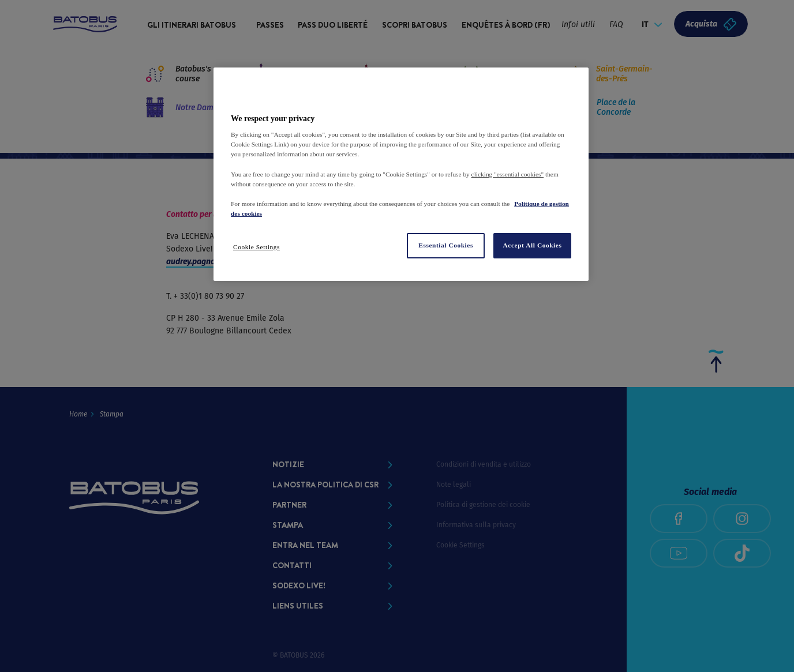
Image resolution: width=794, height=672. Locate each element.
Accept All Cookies (533, 245)
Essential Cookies (446, 245)
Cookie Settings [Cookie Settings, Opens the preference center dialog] (256, 247)
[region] (401, 174)
